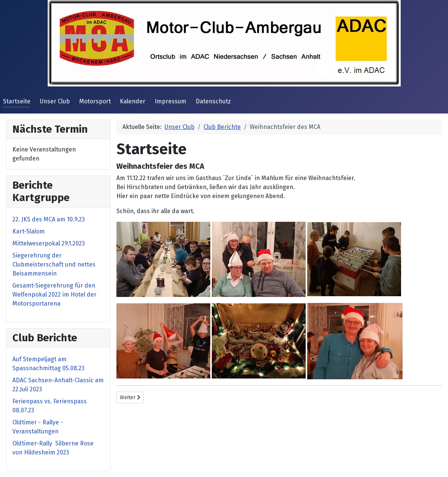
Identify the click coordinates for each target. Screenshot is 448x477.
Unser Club (55, 101)
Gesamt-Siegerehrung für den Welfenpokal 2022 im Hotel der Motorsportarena (54, 295)
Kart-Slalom (29, 231)
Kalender (133, 101)
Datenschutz (213, 101)
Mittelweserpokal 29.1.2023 (49, 243)
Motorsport (95, 101)
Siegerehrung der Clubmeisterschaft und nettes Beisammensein (54, 264)
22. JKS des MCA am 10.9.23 (49, 219)
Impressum (170, 101)
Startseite (17, 101)
